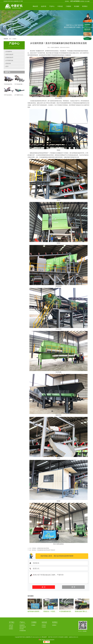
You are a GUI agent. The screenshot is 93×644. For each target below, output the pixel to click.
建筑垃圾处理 (10, 54)
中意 (44, 6)
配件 (7, 66)
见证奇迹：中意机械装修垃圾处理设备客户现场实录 (43, 550)
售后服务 (11, 627)
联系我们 (82, 1)
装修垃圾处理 (10, 57)
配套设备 (9, 63)
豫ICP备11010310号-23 (54, 637)
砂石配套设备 (23, 631)
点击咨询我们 (87, 25)
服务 (77, 6)
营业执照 (61, 637)
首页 (35, 6)
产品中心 (22, 622)
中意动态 (44, 625)
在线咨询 (86, 21)
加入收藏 (87, 1)
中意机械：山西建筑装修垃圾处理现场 (40, 548)
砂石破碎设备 (10, 60)
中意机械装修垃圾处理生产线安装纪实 (71, 611)
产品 (52, 6)
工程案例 (14, 39)
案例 (68, 6)
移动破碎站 (9, 51)
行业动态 (44, 627)
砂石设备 (22, 629)
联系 (85, 6)
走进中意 (11, 625)
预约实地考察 (87, 29)
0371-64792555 (75, 1)
